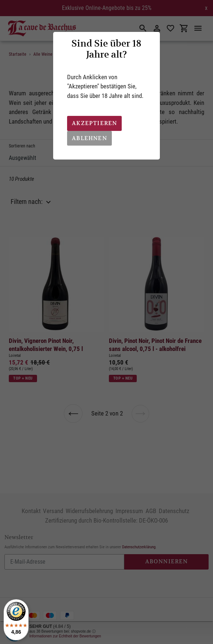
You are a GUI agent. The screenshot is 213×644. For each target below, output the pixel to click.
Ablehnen (89, 138)
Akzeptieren (94, 123)
